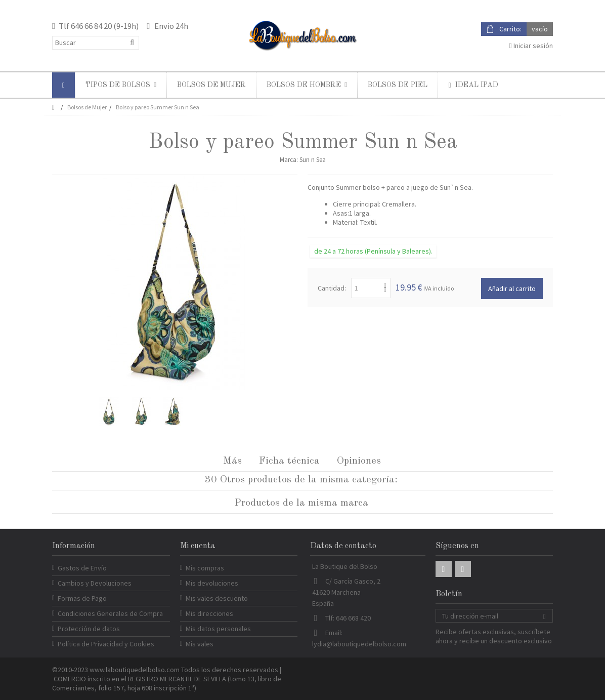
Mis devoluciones (212, 583)
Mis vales (200, 644)
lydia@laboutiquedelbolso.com (359, 644)
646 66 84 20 (91, 26)
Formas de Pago (82, 598)
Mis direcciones (209, 613)
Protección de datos (89, 629)
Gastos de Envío (82, 568)
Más (232, 461)
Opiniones (359, 461)
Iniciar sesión (531, 46)
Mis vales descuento (217, 598)
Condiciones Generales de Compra (110, 613)
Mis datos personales (218, 629)
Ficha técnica (289, 461)
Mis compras (205, 568)
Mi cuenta (198, 546)
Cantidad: (332, 288)
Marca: (289, 160)
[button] (121, 85)
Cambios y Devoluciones (95, 583)
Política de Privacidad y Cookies (106, 644)
